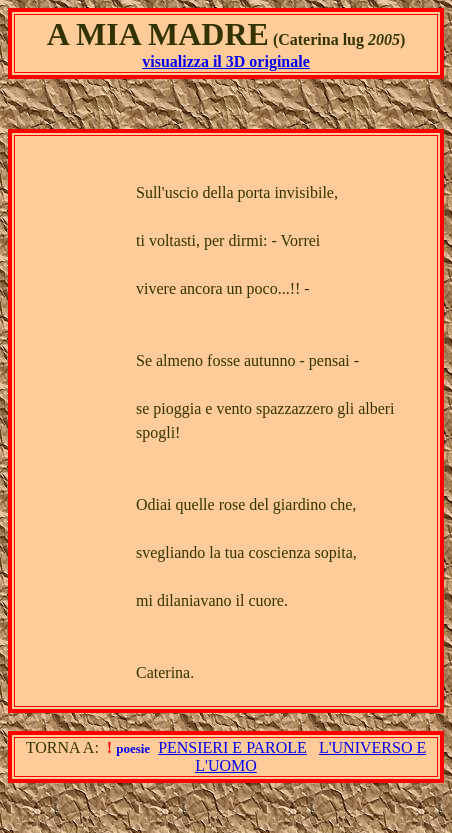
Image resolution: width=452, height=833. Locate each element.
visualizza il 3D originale (226, 61)
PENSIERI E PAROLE (232, 747)
